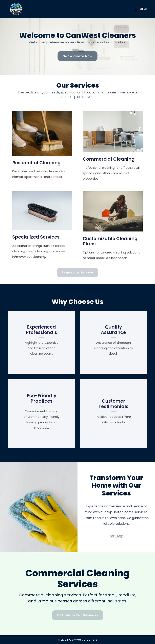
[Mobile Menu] (141, 9)
